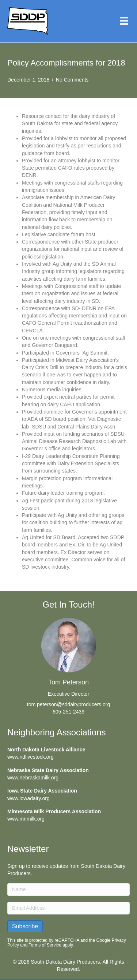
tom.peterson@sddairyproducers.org (68, 704)
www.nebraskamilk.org (33, 778)
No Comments (72, 80)
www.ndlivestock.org (31, 757)
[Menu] (124, 21)
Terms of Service (45, 945)
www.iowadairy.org (28, 798)
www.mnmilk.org (26, 819)
